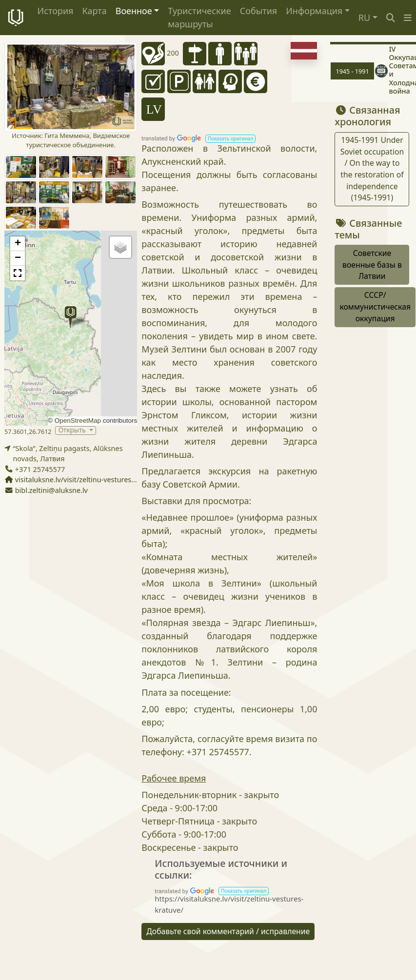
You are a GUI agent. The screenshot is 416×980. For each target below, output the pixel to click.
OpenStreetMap (78, 421)
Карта (94, 11)
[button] (408, 18)
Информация (314, 11)
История (56, 11)
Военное (134, 11)
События (259, 11)
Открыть (73, 430)
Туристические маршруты (199, 17)
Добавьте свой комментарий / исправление (228, 931)
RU (364, 18)
